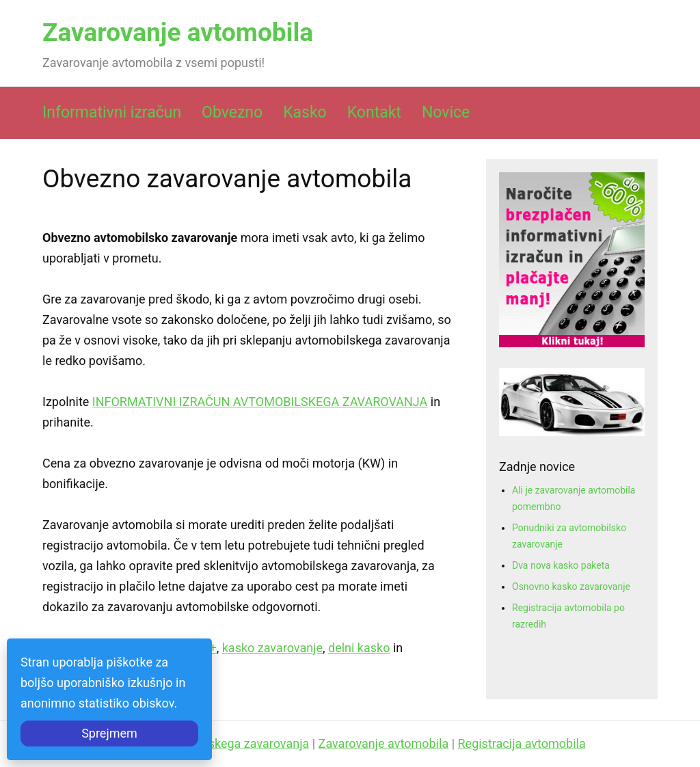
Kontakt (374, 112)
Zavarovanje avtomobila (178, 32)
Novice (446, 112)
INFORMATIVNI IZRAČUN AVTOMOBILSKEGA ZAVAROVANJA (260, 402)
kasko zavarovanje (272, 648)
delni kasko (359, 648)
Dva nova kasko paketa (561, 565)
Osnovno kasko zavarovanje (571, 587)
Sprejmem (109, 733)
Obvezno (232, 112)
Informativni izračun (112, 112)
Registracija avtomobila (522, 743)
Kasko (305, 112)
